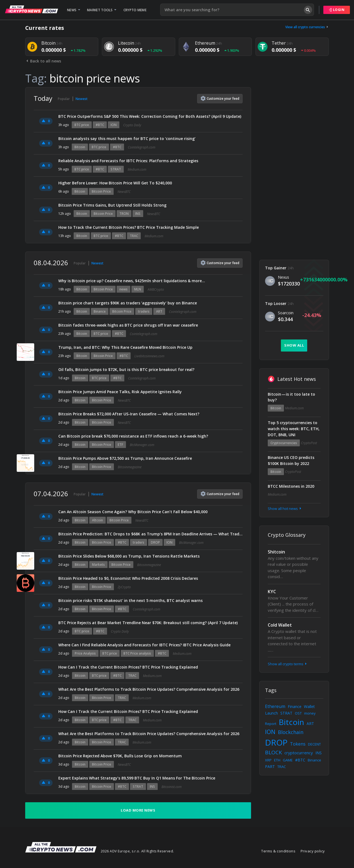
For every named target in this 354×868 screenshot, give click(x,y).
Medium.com (137, 169)
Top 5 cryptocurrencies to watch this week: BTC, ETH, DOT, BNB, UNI (294, 429)
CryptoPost (309, 443)
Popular (64, 99)
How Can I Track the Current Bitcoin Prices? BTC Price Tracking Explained (128, 667)
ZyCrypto (124, 587)
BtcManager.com (142, 445)
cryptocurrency (299, 753)
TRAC (134, 236)
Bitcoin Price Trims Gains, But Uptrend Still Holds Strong (112, 205)
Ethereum (275, 706)
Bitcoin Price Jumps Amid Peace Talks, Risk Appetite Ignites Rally (120, 392)
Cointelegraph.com (142, 147)
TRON (124, 214)
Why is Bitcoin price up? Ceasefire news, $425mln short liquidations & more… (132, 281)
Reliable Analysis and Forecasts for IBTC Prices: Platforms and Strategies (128, 161)
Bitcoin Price (101, 191)
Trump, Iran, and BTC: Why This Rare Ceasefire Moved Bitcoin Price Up (125, 347)
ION (114, 125)
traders (144, 311)
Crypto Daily (132, 125)
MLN (138, 289)
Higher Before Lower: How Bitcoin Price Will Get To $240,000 (115, 183)
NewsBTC (124, 192)
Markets (98, 565)
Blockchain (291, 732)
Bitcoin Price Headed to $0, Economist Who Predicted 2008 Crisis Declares (128, 578)
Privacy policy (313, 851)
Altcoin (97, 520)
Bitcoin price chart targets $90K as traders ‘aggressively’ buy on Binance (128, 303)
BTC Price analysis (137, 653)
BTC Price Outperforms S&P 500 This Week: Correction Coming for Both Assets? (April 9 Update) (150, 116)
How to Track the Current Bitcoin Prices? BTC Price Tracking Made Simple (129, 227)
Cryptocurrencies (284, 443)
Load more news (138, 810)
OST (298, 713)
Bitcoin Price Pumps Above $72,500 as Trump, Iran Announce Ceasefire (126, 458)
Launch (271, 713)
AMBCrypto (156, 289)
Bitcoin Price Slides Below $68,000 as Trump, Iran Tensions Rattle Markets (129, 556)
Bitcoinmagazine (130, 467)
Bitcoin (80, 147)
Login (337, 10)
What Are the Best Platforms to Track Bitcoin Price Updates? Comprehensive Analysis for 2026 (149, 689)
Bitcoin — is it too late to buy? (291, 397)
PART (270, 766)
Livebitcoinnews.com (149, 356)
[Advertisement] (294, 169)
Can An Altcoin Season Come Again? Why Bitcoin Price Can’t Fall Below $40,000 (133, 512)
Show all (294, 345)
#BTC (100, 125)
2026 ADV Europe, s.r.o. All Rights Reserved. (137, 851)
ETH (277, 760)
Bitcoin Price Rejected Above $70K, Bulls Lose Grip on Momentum (120, 756)
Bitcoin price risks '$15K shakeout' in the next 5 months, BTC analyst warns (130, 600)
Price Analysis (85, 653)
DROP (155, 542)
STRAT (116, 169)
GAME (288, 760)
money (310, 713)
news (123, 289)
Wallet (309, 706)
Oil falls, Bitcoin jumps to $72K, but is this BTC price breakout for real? (126, 369)
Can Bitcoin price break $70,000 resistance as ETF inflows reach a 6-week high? (133, 436)
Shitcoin (276, 552)
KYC (272, 592)
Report (271, 724)
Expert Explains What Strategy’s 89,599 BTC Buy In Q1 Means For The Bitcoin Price (137, 778)
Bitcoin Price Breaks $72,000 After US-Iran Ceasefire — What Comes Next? (129, 414)
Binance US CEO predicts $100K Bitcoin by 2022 (291, 460)
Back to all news (43, 61)
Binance (100, 311)
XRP (268, 760)
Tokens (298, 744)
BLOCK (274, 752)
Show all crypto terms (288, 664)
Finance (295, 706)
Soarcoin (286, 313)
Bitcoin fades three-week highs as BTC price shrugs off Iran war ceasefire (128, 325)
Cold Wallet (280, 625)
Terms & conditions (278, 851)
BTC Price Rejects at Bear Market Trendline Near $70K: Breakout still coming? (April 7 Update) (148, 623)
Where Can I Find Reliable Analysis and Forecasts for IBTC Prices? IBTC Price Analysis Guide (144, 645)
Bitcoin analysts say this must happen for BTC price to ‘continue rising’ (127, 139)
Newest (82, 99)
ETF (120, 445)
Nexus (284, 277)
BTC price (82, 125)
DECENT (314, 744)
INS (138, 214)
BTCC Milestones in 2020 (291, 486)
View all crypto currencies (307, 27)
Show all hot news (285, 509)
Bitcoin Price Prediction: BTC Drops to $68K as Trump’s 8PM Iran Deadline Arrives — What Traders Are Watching (150, 534)
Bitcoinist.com (172, 787)
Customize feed (220, 98)
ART (159, 311)
